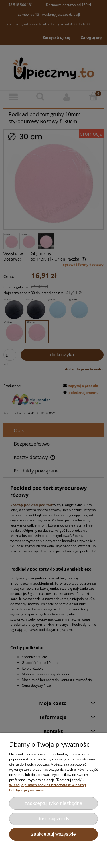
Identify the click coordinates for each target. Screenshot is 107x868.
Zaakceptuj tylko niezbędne (54, 803)
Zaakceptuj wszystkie (53, 834)
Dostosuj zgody (54, 819)
